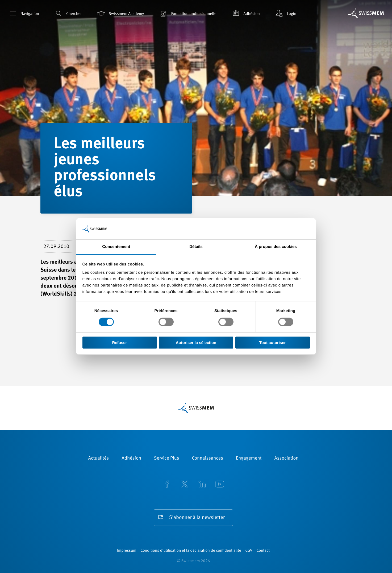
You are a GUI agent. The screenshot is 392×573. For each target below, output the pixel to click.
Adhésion (245, 13)
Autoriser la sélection (196, 343)
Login (285, 13)
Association (286, 459)
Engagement (249, 459)
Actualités (99, 459)
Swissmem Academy (120, 13)
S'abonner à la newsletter (197, 518)
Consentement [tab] (116, 247)
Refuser (120, 343)
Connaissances (207, 459)
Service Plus (166, 459)
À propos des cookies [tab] (276, 247)
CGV (249, 551)
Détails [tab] (196, 247)
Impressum (127, 551)
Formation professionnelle (187, 13)
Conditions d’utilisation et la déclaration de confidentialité (191, 551)
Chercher (68, 13)
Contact (263, 551)
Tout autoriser (273, 343)
